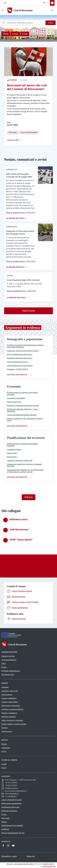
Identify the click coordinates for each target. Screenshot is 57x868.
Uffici (4, 663)
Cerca (51, 23)
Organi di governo (8, 656)
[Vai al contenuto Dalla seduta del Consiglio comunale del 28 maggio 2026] (16, 217)
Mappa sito (31, 856)
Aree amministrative (9, 660)
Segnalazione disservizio (10, 807)
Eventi (25, 34)
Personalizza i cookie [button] (9, 856)
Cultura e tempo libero (10, 702)
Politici (4, 667)
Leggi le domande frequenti (11, 800)
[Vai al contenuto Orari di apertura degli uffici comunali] (18, 297)
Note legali (5, 818)
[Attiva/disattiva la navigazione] (3, 10)
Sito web (9, 864)
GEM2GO (5, 829)
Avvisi (4, 751)
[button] (6, 3)
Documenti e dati (8, 674)
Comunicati (6, 748)
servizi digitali (18, 864)
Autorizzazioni (7, 695)
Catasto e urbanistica (9, 698)
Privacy (4, 814)
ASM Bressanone (19, 530)
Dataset (4, 822)
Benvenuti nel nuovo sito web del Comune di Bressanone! (27, 87)
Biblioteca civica (19, 519)
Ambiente (5, 687)
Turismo (4, 728)
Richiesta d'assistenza (9, 811)
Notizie (12, 80)
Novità (6, 34)
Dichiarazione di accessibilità (12, 825)
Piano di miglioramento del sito (13, 833)
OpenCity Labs (48, 864)
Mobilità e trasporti (8, 717)
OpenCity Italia (28, 864)
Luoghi (4, 764)
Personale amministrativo (11, 671)
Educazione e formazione (11, 706)
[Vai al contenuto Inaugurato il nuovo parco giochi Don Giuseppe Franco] (16, 266)
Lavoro (15, 34)
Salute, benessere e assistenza (12, 720)
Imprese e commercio (9, 713)
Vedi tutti (29, 497)
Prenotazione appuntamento (12, 803)
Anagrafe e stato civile (10, 691)
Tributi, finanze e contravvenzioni (14, 724)
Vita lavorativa (7, 731)
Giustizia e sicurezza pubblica (12, 709)
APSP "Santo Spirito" (21, 540)
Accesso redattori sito (49, 866)
